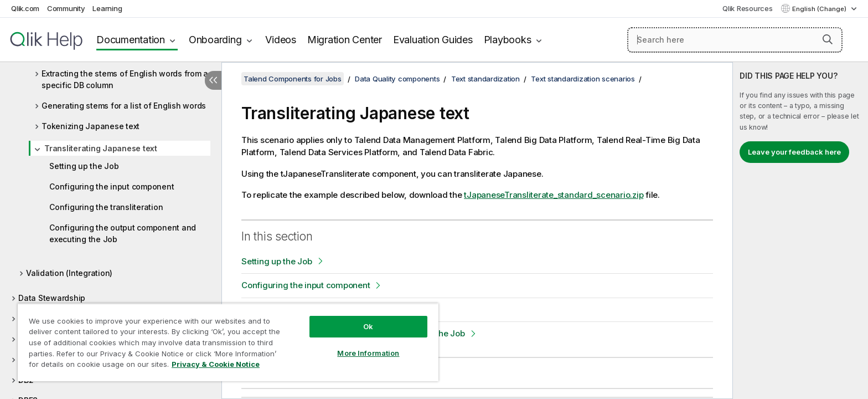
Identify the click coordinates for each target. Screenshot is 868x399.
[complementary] (800, 231)
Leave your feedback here (794, 152)
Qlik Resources (748, 8)
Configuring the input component (112, 186)
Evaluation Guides (433, 40)
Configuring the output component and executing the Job (123, 233)
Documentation (131, 40)
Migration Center (345, 40)
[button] (828, 39)
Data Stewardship (52, 298)
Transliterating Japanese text (101, 148)
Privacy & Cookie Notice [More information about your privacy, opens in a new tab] (216, 364)
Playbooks (508, 40)
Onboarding (215, 40)
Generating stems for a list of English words (124, 106)
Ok (368, 326)
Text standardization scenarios (583, 79)
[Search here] (735, 40)
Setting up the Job (84, 166)
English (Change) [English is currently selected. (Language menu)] (820, 9)
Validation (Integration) (69, 273)
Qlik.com (25, 8)
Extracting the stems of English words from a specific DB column (125, 79)
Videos (281, 40)
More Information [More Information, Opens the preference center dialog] (368, 353)
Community (66, 8)
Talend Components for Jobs (293, 79)
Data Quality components (397, 79)
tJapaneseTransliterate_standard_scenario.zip (554, 195)
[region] (228, 342)
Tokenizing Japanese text (91, 126)
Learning (107, 8)
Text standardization (485, 79)
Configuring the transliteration (106, 207)
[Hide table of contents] (213, 80)
